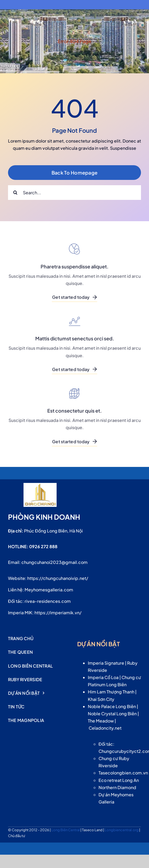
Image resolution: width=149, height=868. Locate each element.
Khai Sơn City (101, 699)
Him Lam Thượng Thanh (111, 692)
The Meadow (101, 721)
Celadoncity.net (105, 728)
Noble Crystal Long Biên (112, 714)
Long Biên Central (66, 830)
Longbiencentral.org (122, 830)
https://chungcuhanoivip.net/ (58, 578)
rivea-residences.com (48, 601)
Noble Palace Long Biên (112, 706)
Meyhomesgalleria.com (49, 590)
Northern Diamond (117, 787)
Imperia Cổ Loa (103, 677)
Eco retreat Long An (119, 780)
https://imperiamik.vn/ (58, 613)
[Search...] (74, 193)
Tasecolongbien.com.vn (123, 773)
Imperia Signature (106, 663)
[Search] (15, 193)
